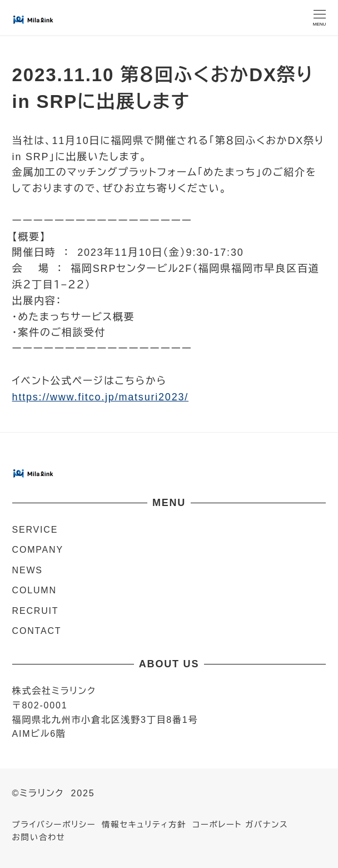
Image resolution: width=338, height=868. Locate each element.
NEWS (28, 570)
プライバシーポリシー (54, 825)
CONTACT (37, 631)
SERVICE (35, 530)
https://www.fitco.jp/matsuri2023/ (101, 397)
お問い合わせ (39, 837)
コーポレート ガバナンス (240, 825)
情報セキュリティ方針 (144, 825)
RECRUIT (36, 611)
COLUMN (34, 590)
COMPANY (38, 550)
